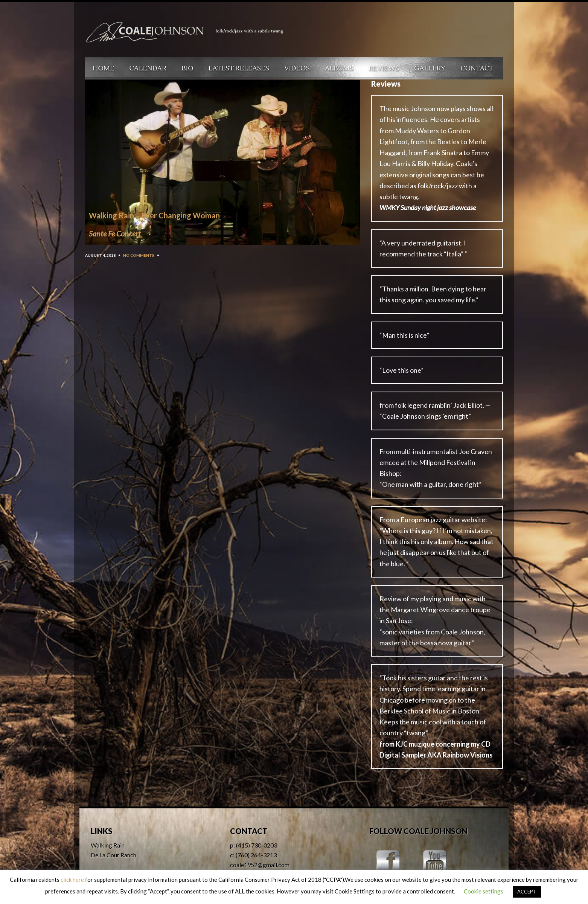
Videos (297, 68)
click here (72, 880)
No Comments (139, 255)
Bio (187, 68)
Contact (477, 68)
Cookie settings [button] (484, 891)
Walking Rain (108, 845)
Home (104, 68)
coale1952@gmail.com (260, 865)
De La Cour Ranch (113, 855)
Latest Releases (239, 68)
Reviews (384, 68)
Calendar (148, 68)
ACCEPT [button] (527, 892)
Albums (339, 68)
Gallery (430, 68)
